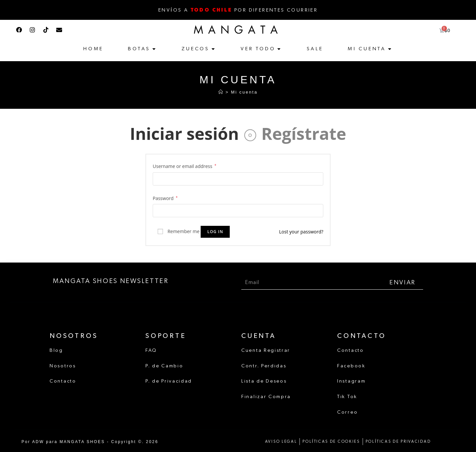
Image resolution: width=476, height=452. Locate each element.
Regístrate (304, 134)
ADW (37, 440)
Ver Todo (258, 49)
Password (165, 198)
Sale (315, 49)
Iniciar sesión (184, 134)
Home (93, 49)
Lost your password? (301, 232)
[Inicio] (221, 92)
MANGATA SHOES (81, 440)
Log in (215, 232)
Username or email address (184, 166)
